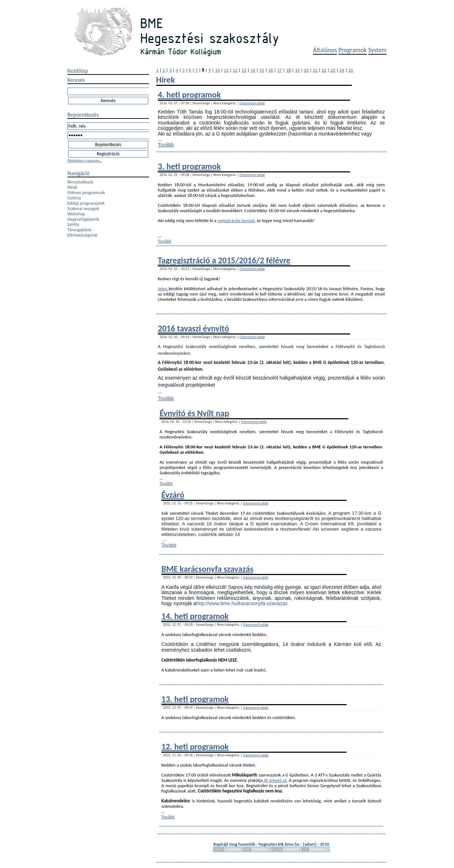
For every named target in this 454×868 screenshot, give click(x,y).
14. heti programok (195, 616)
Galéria (74, 198)
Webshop (76, 214)
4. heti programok (189, 95)
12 (235, 70)
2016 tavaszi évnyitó (193, 328)
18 (289, 70)
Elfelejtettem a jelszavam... (85, 161)
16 (271, 70)
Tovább (166, 145)
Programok (353, 50)
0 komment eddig (252, 103)
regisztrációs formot (236, 220)
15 (262, 70)
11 (226, 70)
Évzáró (173, 495)
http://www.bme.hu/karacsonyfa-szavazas (242, 603)
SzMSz (73, 224)
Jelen (163, 289)
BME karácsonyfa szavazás (207, 569)
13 (244, 70)
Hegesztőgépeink (83, 219)
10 (217, 70)
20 (306, 70)
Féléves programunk (86, 192)
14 (253, 70)
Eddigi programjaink (86, 203)
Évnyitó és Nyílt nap (194, 413)
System (377, 50)
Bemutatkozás (81, 182)
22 (324, 70)
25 (351, 70)
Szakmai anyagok (83, 208)
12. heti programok (195, 747)
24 (342, 70)
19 (297, 70)
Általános (325, 50)
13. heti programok (195, 699)
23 (333, 70)
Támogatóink (79, 230)
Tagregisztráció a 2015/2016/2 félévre (224, 260)
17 (280, 70)
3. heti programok (189, 166)
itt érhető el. (275, 780)
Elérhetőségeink (82, 235)
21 (315, 70)
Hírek (72, 187)
